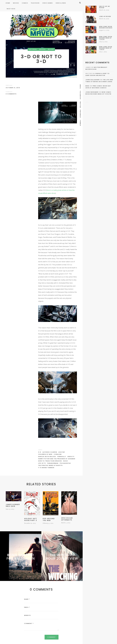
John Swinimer (92, 92)
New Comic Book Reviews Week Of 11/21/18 (98, 93)
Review (51, 49)
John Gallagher (92, 80)
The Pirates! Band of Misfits (50, 465)
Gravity (71, 457)
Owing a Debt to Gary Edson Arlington (97, 74)
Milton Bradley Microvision (96, 68)
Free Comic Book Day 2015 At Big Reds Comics (98, 87)
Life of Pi (42, 463)
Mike (87, 86)
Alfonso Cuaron (50, 452)
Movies (42, 49)
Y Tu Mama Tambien (46, 468)
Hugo (65, 461)
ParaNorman (53, 463)
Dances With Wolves (47, 457)
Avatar (62, 452)
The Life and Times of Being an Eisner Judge (99, 81)
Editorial (33, 49)
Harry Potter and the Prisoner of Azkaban (57, 459)
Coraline (58, 454)
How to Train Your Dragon (50, 461)
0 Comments (11, 94)
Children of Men (45, 454)
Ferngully (62, 457)
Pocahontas (65, 463)
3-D (40, 452)
